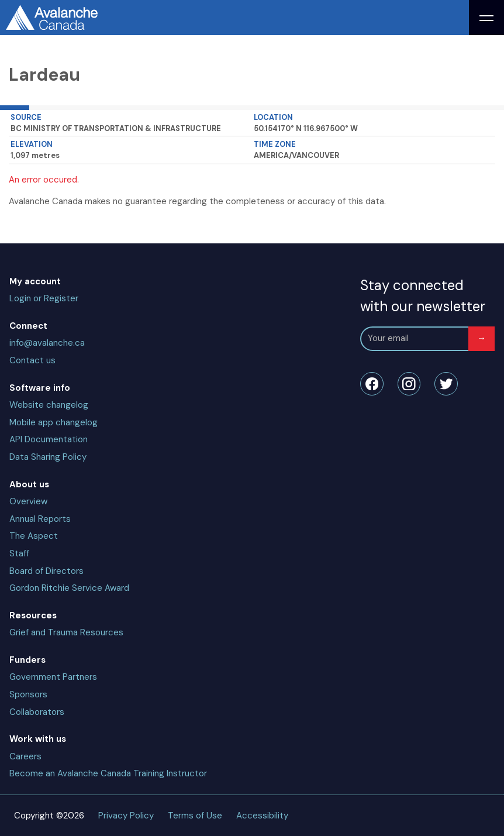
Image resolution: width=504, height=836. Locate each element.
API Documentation (49, 439)
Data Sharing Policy (48, 457)
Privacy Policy (126, 816)
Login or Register (44, 298)
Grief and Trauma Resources (66, 632)
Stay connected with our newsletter (423, 296)
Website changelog (49, 405)
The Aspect (34, 536)
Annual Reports (40, 519)
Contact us (32, 360)
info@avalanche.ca (47, 343)
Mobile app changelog (53, 422)
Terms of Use (195, 816)
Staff (19, 553)
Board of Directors (46, 571)
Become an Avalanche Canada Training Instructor (108, 773)
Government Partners (53, 677)
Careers (25, 756)
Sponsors (28, 694)
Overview (28, 501)
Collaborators (37, 712)
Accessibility (262, 816)
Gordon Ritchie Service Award (69, 588)
